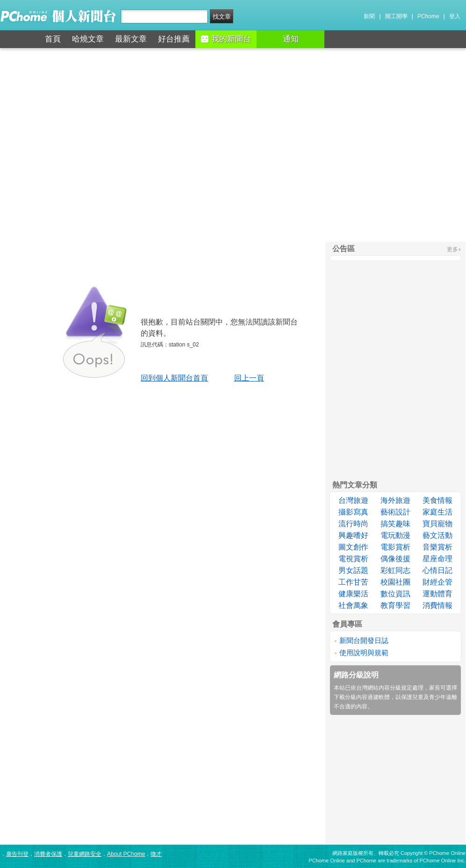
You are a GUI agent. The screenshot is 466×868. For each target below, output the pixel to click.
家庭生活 (437, 512)
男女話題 (353, 570)
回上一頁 (249, 378)
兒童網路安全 (85, 854)
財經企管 (437, 582)
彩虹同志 (395, 570)
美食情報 (437, 500)
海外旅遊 (395, 500)
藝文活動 (437, 535)
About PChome (126, 854)
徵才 (156, 854)
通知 (291, 39)
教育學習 (395, 605)
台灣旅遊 (353, 500)
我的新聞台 (226, 39)
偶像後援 (395, 559)
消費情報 (437, 605)
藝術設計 (395, 512)
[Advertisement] (233, 145)
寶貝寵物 (437, 524)
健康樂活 (353, 594)
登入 (455, 16)
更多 (452, 249)
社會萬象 (353, 605)
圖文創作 (353, 547)
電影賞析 (395, 547)
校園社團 (395, 582)
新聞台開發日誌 (364, 640)
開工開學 (396, 16)
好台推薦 (174, 39)
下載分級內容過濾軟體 (362, 697)
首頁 (53, 39)
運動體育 (437, 594)
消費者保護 (48, 854)
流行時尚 (353, 524)
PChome (428, 16)
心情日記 (437, 570)
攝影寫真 (353, 512)
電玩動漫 (395, 535)
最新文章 (131, 39)
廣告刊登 (17, 854)
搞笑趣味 (395, 524)
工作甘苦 (353, 582)
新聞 (369, 16)
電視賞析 (353, 559)
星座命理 (437, 559)
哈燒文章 (88, 39)
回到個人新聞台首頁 (174, 378)
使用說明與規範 (364, 653)
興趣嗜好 (353, 535)
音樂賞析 (437, 547)
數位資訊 (395, 594)
